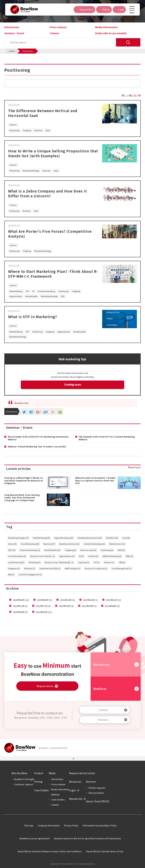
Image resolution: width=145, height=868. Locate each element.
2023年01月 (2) (113, 600)
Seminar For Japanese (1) (96, 568)
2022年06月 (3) (20, 612)
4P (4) (81, 556)
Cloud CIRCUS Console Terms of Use (105, 851)
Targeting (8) (70, 550)
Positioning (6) (107, 550)
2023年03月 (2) (67, 600)
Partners (103, 720)
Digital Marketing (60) (64, 538)
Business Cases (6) (88, 550)
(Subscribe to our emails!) (111, 33)
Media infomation (60, 789)
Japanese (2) (84, 562)
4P (33, 291)
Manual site (76, 799)
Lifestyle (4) (93, 556)
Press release (58, 27)
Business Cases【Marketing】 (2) (59, 562)
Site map (29, 825)
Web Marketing (16, 291)
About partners (96, 793)
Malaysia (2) (30, 568)
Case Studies (41, 790)
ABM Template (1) (73, 568)
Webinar (100, 689)
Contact (103, 710)
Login (72, 790)
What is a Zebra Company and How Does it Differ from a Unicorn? (48, 193)
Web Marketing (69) (41, 538)
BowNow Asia (21, 403)
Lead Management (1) (121, 568)
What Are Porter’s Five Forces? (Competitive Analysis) (50, 234)
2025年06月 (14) (21, 600)
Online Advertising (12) (30, 550)
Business (38, 130)
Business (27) (49, 544)
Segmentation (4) (67, 556)
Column (54, 33)
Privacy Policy (71, 825)
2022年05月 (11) (44, 612)
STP (27, 291)
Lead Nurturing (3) (16, 562)
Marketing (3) (35, 562)
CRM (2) (122, 562)
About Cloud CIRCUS (98, 801)
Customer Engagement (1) (30, 574)
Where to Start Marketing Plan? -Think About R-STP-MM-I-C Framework (53, 274)
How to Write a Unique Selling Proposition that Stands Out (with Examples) (53, 153)
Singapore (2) (14, 568)
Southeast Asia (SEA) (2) (50, 568)
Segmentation (16, 296)
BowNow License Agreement (35, 838)
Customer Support (24, 784)
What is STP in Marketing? (33, 317)
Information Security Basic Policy (100, 825)
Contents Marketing (46, 291)
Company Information (49, 825)
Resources (102, 664)
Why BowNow (19, 773)
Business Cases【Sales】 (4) (43, 556)
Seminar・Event (14, 33)
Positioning (14, 130)
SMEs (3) (129, 556)
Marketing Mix (32, 296)
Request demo (78, 773)
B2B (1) (11, 574)
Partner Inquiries (97, 788)
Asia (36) (126, 538)
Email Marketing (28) (30, 544)
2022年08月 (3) (112, 606)
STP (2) (97, 562)
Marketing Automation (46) (90, 538)
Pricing (38, 782)
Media (52, 773)
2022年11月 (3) (43, 606)
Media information (106, 27)
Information (12, 27)
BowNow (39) (112, 538)
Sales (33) (12, 544)
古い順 (137, 95)
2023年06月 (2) (44, 600)
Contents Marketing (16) (94, 544)
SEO (63, 296)
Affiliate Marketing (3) (112, 556)
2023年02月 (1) (90, 600)
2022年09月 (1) (89, 606)
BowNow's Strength (24, 779)
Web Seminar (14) (117, 544)
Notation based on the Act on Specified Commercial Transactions (88, 838)
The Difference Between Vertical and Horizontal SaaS (43, 113)
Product (39, 773)
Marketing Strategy (31, 171)
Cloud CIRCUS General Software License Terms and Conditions (50, 851)
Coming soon (72, 384)
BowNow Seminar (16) (69, 544)
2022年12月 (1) (20, 606)
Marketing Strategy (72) (18, 538)
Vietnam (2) (109, 562)
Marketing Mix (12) (52, 550)
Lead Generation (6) (17, 556)
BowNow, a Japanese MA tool (53, 748)
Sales (48, 130)
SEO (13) (12, 550)
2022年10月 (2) (66, 606)
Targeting (27, 130)
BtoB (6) (121, 550)
